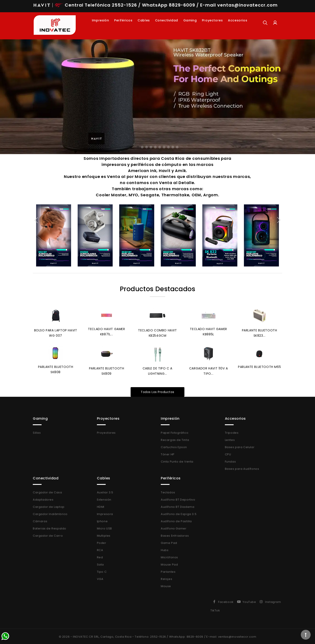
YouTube (249, 601)
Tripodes (232, 432)
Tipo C (102, 571)
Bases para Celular (240, 446)
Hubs (165, 549)
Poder (102, 542)
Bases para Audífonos (242, 468)
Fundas (230, 461)
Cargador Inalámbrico (50, 513)
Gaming (190, 20)
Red (100, 557)
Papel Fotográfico (175, 432)
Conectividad (167, 20)
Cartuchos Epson (174, 446)
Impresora (105, 513)
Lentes (230, 439)
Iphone (102, 521)
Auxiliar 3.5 (105, 492)
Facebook (226, 601)
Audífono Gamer (174, 528)
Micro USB (104, 528)
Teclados (168, 492)
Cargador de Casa (47, 492)
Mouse (166, 586)
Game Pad (169, 542)
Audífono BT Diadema (178, 506)
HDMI (101, 506)
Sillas (37, 432)
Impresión (100, 20)
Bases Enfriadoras (175, 535)
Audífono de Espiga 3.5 (179, 513)
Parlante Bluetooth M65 (259, 366)
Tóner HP (168, 454)
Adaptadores (43, 499)
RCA (100, 549)
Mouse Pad (169, 564)
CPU (228, 454)
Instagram (273, 601)
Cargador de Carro (48, 535)
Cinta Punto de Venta (177, 461)
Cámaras (40, 521)
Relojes (166, 578)
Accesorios (238, 20)
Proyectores (212, 20)
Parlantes (168, 571)
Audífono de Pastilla (176, 521)
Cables (144, 20)
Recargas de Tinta (175, 439)
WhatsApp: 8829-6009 (186, 636)
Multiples (104, 535)
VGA (100, 578)
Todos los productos (157, 391)
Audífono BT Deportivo (178, 499)
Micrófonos (169, 557)
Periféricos (123, 20)
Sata (100, 564)
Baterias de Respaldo (50, 528)
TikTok (215, 610)
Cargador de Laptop (49, 506)
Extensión (104, 499)
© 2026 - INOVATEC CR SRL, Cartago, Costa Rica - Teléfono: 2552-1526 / (114, 636)
